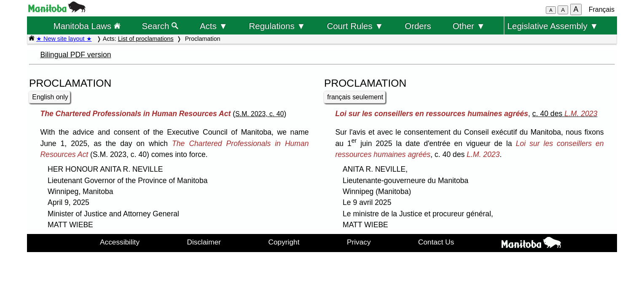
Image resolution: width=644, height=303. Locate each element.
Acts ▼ (214, 26)
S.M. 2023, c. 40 (259, 114)
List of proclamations (146, 39)
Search (160, 26)
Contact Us (436, 242)
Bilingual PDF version (75, 55)
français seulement (355, 97)
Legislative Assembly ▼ (553, 26)
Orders (418, 26)
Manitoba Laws (87, 26)
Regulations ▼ (277, 26)
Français (602, 9)
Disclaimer (204, 242)
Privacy (359, 242)
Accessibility (120, 242)
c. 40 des (565, 114)
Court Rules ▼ (355, 26)
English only (50, 97)
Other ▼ (469, 26)
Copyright (284, 242)
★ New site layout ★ (64, 39)
